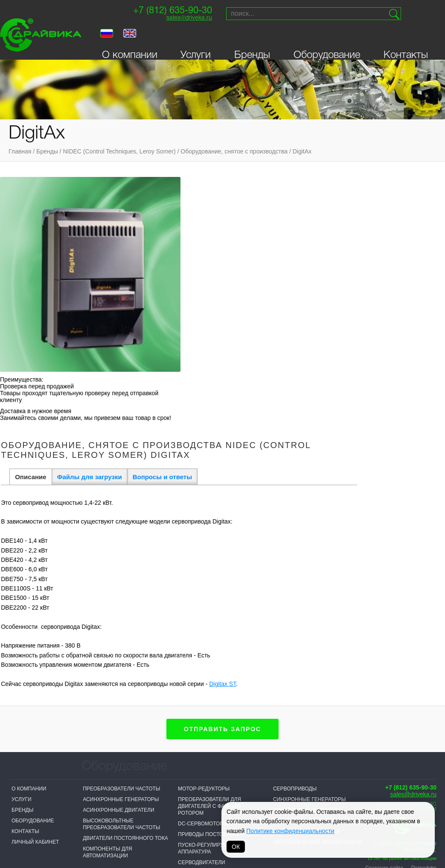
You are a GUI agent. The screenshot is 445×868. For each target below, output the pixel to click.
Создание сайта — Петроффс (401, 619)
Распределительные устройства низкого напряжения (208, 646)
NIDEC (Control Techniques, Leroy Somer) (119, 151)
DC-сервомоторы (203, 575)
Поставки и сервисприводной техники (405, 558)
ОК (236, 847)
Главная (20, 151)
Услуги (196, 44)
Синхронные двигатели (307, 561)
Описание (144, 219)
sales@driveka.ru (175, 22)
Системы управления (209, 664)
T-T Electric (157, 790)
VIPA (317, 776)
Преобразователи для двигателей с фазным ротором (209, 558)
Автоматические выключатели (317, 593)
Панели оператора (205, 629)
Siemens (209, 766)
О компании (130, 44)
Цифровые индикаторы (307, 583)
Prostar (209, 787)
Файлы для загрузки (202, 219)
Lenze (262, 776)
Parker (321, 766)
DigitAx (302, 151)
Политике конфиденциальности (290, 831)
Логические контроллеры (120, 696)
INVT (89, 804)
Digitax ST (336, 426)
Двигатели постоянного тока (125, 590)
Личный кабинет (35, 593)
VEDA (90, 794)
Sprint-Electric (106, 783)
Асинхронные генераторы (121, 551)
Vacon (263, 766)
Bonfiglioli (213, 776)
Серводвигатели (202, 614)
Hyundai (209, 808)
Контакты (406, 44)
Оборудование (327, 44)
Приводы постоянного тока (219, 586)
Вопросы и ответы (275, 219)
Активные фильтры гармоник (125, 646)
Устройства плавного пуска (314, 572)
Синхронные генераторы (310, 551)
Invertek (153, 801)
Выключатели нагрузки (116, 674)
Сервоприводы (295, 540)
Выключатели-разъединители (126, 685)
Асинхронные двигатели (118, 561)
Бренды (252, 44)
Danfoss (152, 811)
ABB (202, 798)
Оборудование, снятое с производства (234, 151)
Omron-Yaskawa (163, 822)
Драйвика (96, 815)
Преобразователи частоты (121, 540)
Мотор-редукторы (204, 540)
